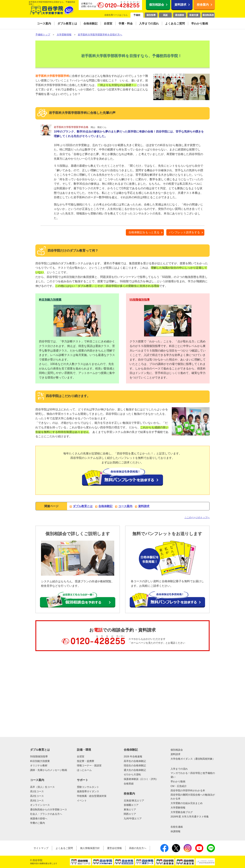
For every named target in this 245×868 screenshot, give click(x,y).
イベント (82, 801)
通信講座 (180, 15)
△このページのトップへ (197, 517)
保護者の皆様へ (39, 818)
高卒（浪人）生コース (42, 787)
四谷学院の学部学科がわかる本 (188, 790)
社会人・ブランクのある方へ (46, 814)
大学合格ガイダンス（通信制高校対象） (193, 759)
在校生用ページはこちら (116, 15)
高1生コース (37, 791)
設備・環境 (84, 750)
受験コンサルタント (88, 787)
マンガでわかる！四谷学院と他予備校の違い (193, 775)
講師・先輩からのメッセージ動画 (49, 770)
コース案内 (125, 506)
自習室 (81, 756)
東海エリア (130, 809)
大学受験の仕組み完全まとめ (187, 803)
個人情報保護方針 (90, 848)
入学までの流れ (179, 769)
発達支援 (194, 15)
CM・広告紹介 (179, 786)
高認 (165, 15)
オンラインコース (40, 805)
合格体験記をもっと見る (144, 232)
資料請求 (180, 5)
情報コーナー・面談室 (89, 765)
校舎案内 (203, 5)
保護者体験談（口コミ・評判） (141, 779)
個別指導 (151, 15)
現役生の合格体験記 (135, 765)
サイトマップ (41, 848)
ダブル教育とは (83, 506)
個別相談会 (157, 5)
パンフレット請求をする (184, 232)
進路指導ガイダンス (88, 791)
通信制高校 (208, 15)
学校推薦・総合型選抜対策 (92, 796)
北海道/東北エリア (134, 801)
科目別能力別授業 (50, 300)
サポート (83, 780)
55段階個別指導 (140, 300)
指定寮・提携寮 (86, 761)
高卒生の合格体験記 (135, 761)
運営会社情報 (114, 848)
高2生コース (37, 796)
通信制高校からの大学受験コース (49, 809)
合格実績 (129, 784)
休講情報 (175, 831)
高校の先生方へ (138, 848)
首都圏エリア (131, 805)
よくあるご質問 (64, 848)
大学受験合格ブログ (182, 812)
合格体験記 (105, 506)
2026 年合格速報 (133, 756)
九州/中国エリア (133, 818)
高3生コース (37, 801)
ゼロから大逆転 (132, 774)
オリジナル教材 (39, 765)
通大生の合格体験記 (135, 770)
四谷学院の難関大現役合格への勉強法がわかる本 (193, 797)
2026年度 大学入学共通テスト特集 (190, 817)
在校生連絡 (177, 827)
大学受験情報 (178, 808)
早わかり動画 (178, 781)
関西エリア (130, 814)
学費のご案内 (37, 823)
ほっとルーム (84, 770)
